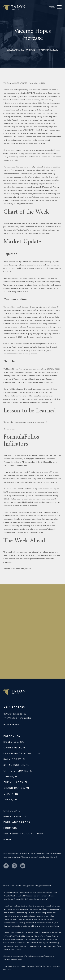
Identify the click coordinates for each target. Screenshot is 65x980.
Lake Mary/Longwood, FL (23, 753)
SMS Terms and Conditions (24, 834)
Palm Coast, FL (15, 759)
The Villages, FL (16, 782)
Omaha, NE (11, 794)
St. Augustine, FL (16, 765)
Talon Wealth (14, 8)
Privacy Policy (15, 816)
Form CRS (10, 828)
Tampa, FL (11, 776)
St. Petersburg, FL (18, 771)
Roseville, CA (14, 742)
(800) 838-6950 (12, 725)
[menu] (59, 8)
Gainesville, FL (15, 748)
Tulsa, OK (11, 800)
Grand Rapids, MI (16, 788)
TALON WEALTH (14, 692)
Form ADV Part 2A (17, 822)
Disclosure (12, 811)
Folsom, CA (12, 736)
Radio (8, 840)
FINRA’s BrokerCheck (13, 960)
